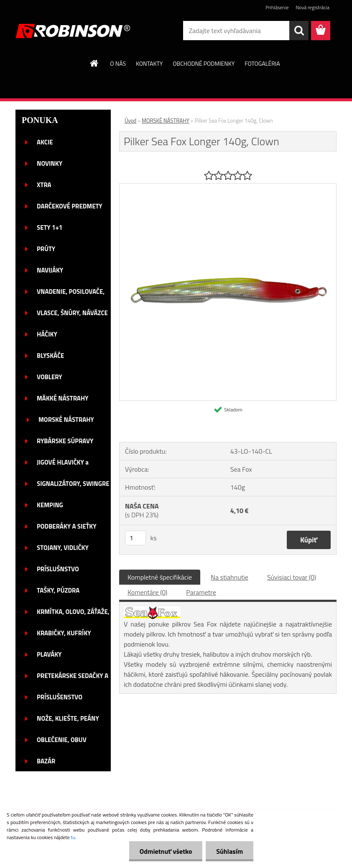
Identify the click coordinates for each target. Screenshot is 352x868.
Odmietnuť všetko (166, 851)
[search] (299, 31)
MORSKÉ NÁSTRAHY (166, 121)
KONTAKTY (149, 63)
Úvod (130, 121)
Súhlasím (230, 851)
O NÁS (118, 63)
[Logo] (73, 31)
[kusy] (135, 538)
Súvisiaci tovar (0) (292, 577)
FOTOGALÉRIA (262, 63)
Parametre (201, 592)
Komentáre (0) (147, 592)
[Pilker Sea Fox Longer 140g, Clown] (228, 187)
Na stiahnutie (230, 577)
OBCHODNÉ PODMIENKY (204, 63)
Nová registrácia (312, 7)
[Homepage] (94, 63)
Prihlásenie (277, 7)
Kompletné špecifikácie (160, 577)
